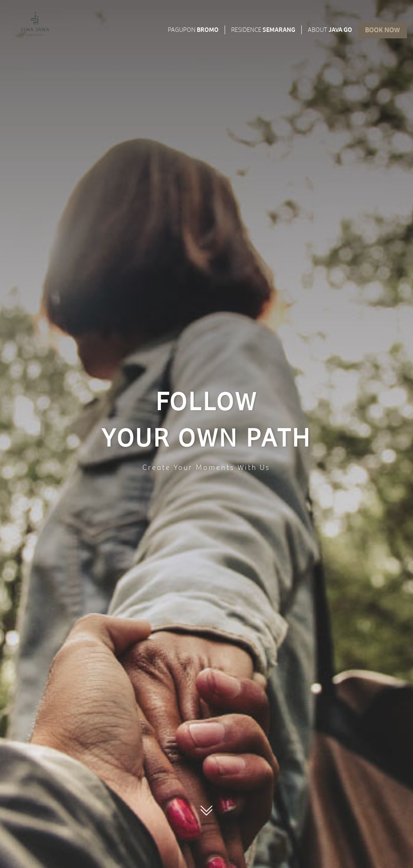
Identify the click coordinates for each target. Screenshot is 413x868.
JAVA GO (330, 31)
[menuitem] (35, 24)
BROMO (193, 31)
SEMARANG (263, 31)
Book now (383, 31)
